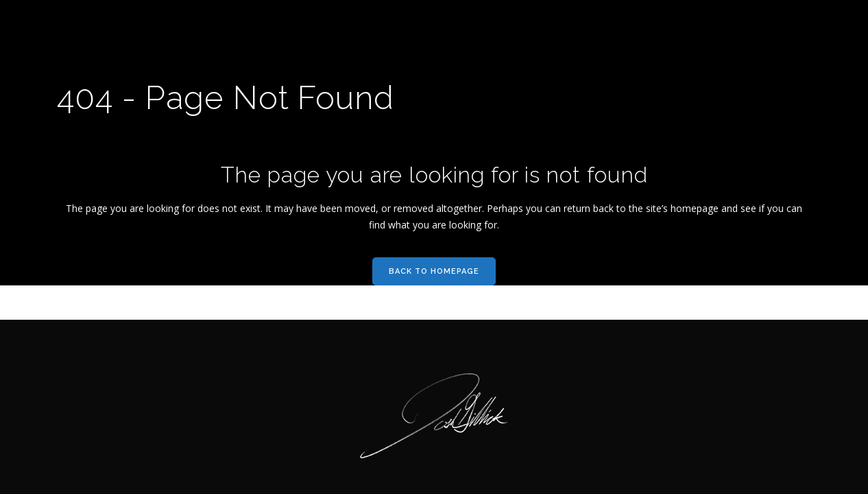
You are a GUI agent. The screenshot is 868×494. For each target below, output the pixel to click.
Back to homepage (434, 271)
